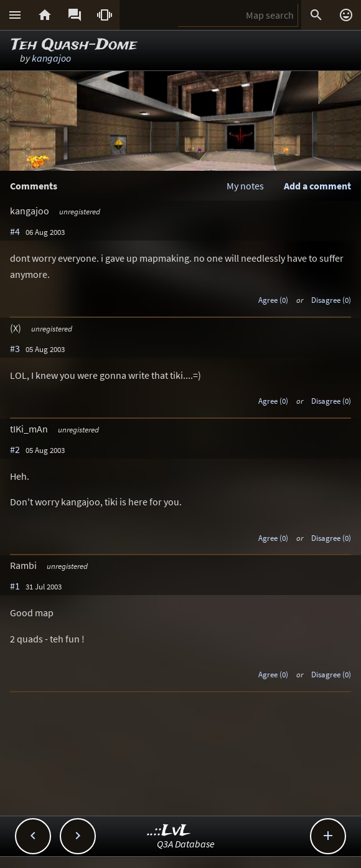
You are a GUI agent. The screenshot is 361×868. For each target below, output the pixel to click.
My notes (245, 186)
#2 (15, 449)
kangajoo (51, 58)
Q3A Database (186, 844)
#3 (15, 348)
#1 (15, 586)
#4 (15, 231)
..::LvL (169, 831)
